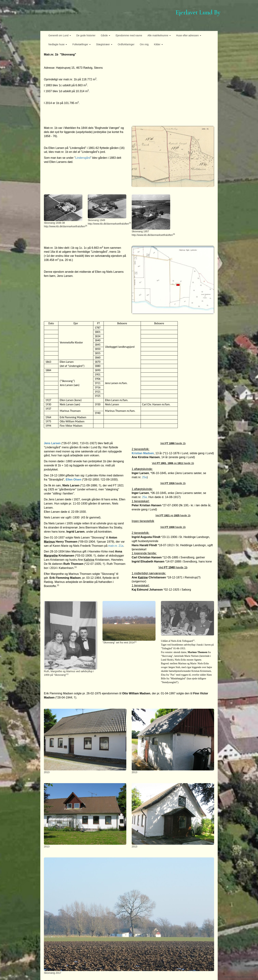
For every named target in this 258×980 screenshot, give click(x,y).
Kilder (158, 44)
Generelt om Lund (60, 35)
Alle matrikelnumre (159, 35)
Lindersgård (83, 158)
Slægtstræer (104, 44)
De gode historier (86, 35)
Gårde (106, 35)
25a (144, 477)
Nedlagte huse (58, 44)
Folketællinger (82, 44)
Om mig (144, 44)
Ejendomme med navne (129, 35)
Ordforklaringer (126, 44)
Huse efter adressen (189, 35)
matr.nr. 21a (116, 546)
